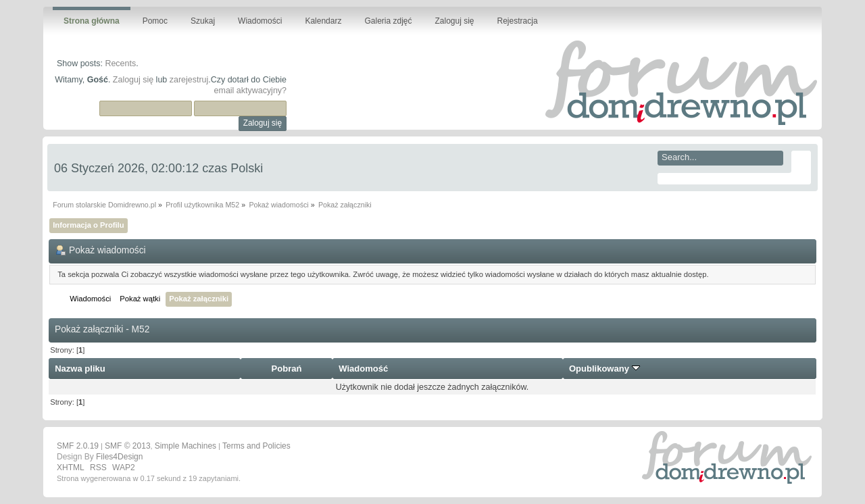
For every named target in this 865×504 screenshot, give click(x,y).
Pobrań (287, 369)
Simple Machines (186, 446)
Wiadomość (363, 369)
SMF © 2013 (128, 446)
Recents (120, 64)
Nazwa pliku (80, 369)
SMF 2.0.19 (78, 446)
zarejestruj (189, 80)
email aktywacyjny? (250, 91)
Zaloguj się (133, 80)
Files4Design (119, 457)
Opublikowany (604, 369)
